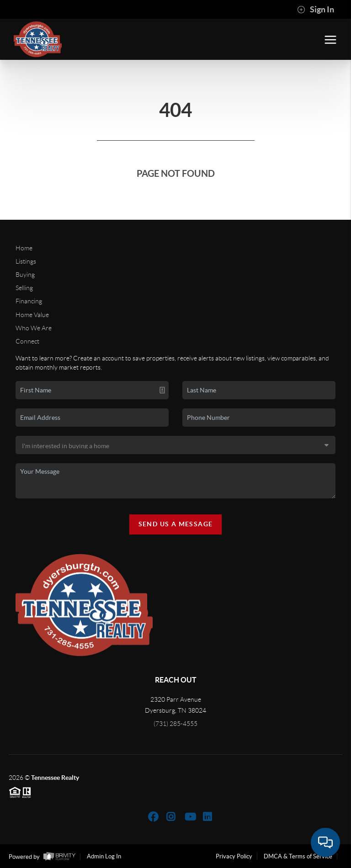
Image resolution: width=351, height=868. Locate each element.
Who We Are (34, 328)
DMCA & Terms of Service (298, 856)
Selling (24, 288)
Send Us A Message (176, 524)
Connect (27, 341)
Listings (26, 261)
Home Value (32, 315)
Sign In (316, 10)
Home (24, 248)
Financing (29, 301)
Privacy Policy (234, 856)
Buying (25, 275)
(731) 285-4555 (175, 724)
